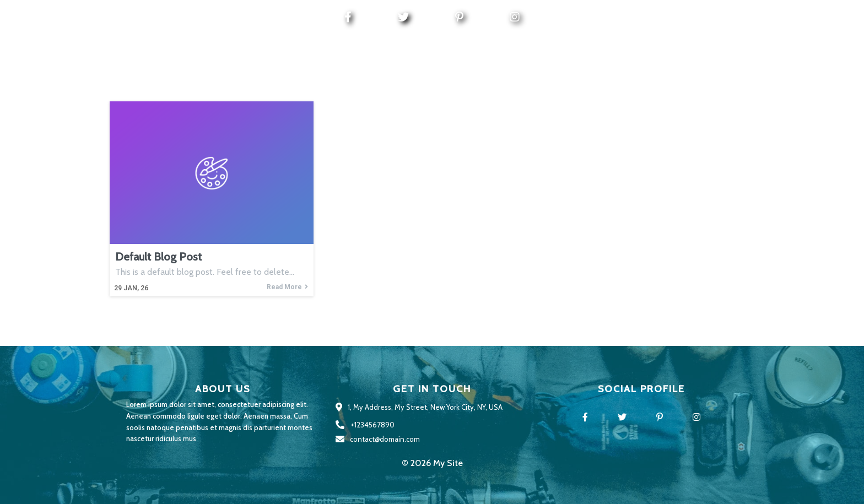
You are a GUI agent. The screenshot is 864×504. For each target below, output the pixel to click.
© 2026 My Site (432, 463)
